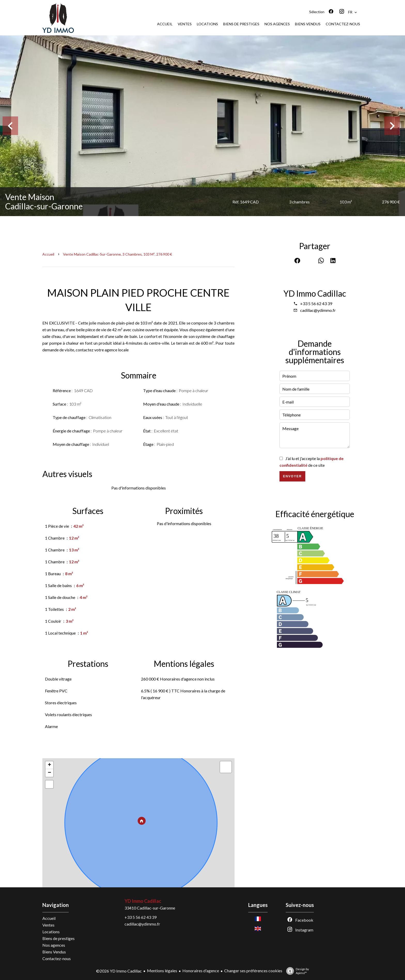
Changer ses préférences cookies (253, 971)
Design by (296, 971)
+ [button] (49, 765)
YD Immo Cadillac (315, 293)
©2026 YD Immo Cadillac (119, 971)
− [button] (49, 773)
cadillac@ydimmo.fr (318, 310)
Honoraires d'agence (201, 971)
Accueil (48, 254)
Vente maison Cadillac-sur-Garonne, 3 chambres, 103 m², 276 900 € (118, 254)
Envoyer (293, 476)
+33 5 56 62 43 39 (316, 303)
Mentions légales (162, 971)
